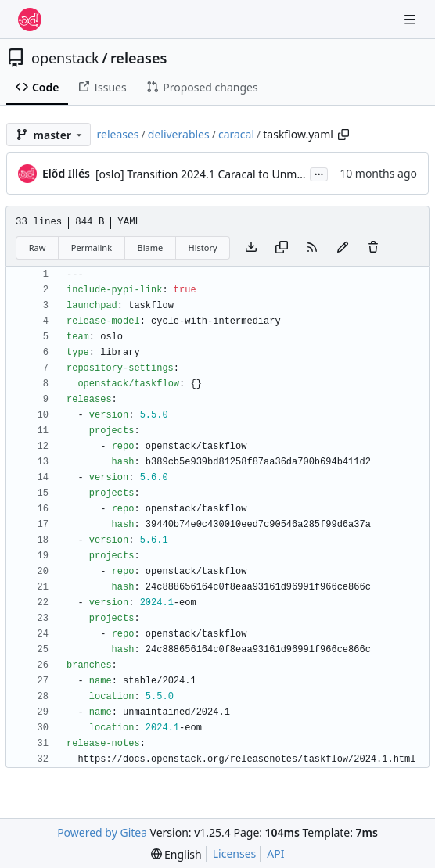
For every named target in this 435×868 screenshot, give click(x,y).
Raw (38, 247)
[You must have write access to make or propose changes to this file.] (373, 248)
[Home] (30, 20)
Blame (150, 247)
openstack (65, 58)
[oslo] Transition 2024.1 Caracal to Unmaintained (220, 174)
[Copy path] (343, 135)
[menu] (176, 854)
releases (138, 58)
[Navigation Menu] (412, 19)
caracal (236, 134)
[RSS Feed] (312, 248)
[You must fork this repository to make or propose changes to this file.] (343, 248)
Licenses (235, 854)
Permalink (92, 247)
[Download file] (251, 248)
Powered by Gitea (102, 832)
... (319, 173)
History (203, 247)
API (275, 854)
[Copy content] (282, 248)
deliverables (179, 134)
